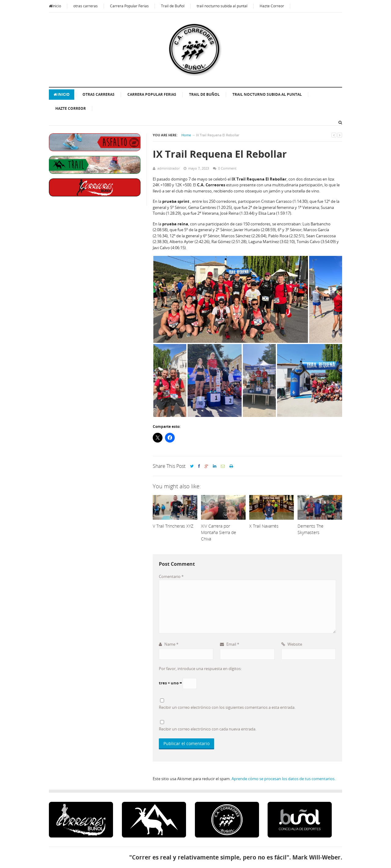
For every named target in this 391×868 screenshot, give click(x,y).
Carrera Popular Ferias (129, 6)
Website (292, 644)
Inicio (55, 6)
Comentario (171, 576)
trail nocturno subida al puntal (222, 6)
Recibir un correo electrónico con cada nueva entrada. (208, 729)
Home (186, 135)
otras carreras (86, 6)
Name (169, 644)
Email (230, 644)
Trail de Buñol (173, 6)
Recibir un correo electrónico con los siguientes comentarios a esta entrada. (227, 707)
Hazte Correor (272, 6)
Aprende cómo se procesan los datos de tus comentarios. (283, 779)
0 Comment (227, 168)
